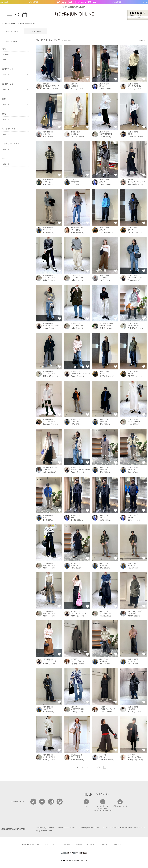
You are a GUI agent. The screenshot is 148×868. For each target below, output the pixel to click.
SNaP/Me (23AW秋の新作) (26, 23)
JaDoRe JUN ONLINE (74, 14)
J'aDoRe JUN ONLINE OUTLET (68, 828)
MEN (5, 60)
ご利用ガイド (117, 844)
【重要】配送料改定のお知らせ (74, 7)
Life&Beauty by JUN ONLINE (45, 828)
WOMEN (6, 54)
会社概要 (67, 844)
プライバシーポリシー (52, 844)
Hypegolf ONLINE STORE (44, 830)
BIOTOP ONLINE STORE (111, 828)
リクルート (104, 844)
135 (98, 767)
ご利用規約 (78, 844)
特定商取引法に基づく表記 (31, 844)
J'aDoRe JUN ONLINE (8, 23)
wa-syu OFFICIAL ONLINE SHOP (133, 828)
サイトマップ (91, 844)
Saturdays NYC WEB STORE (90, 828)
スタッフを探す (36, 31)
